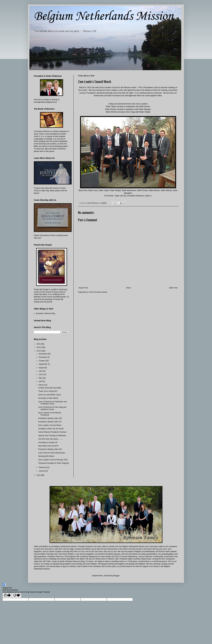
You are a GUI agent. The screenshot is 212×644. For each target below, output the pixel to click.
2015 (39, 344)
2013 (39, 351)
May (41, 378)
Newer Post (83, 288)
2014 (39, 347)
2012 (39, 475)
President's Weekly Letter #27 (50, 422)
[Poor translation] (17, 595)
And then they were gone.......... (51, 439)
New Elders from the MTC (48, 446)
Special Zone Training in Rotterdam (52, 436)
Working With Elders (46, 456)
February (42, 467)
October (42, 361)
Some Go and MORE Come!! (50, 395)
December (43, 354)
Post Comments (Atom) (98, 292)
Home (129, 288)
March (41, 385)
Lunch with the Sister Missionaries (52, 453)
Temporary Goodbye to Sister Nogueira (54, 463)
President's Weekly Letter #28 (50, 418)
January (42, 471)
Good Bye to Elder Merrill (48, 398)
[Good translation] (7, 595)
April (41, 381)
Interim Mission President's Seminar (52, 432)
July (41, 371)
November (43, 357)
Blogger (117, 576)
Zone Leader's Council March (50, 425)
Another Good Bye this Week (50, 388)
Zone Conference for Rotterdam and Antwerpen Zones (52, 403)
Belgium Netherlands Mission (104, 16)
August (42, 368)
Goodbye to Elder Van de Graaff (51, 429)
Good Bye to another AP (48, 442)
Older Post (173, 288)
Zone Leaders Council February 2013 (53, 460)
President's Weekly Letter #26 (50, 449)
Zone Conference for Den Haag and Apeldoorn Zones (52, 408)
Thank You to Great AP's (48, 391)
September (43, 364)
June (41, 374)
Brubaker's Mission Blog (45, 313)
